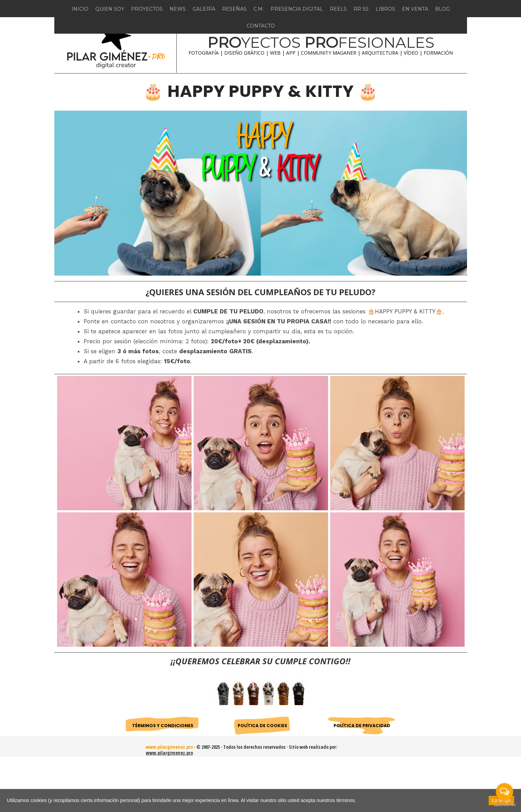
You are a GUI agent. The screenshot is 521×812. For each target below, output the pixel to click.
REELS (338, 9)
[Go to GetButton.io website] (504, 805)
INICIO (80, 9)
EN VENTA (415, 9)
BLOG (442, 9)
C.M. (259, 9)
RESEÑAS (234, 9)
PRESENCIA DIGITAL (297, 9)
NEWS (178, 9)
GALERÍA (204, 9)
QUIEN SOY (110, 9)
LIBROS (385, 9)
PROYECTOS (147, 9)
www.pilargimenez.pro (169, 753)
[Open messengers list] (504, 792)
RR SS (361, 9)
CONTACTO (261, 26)
